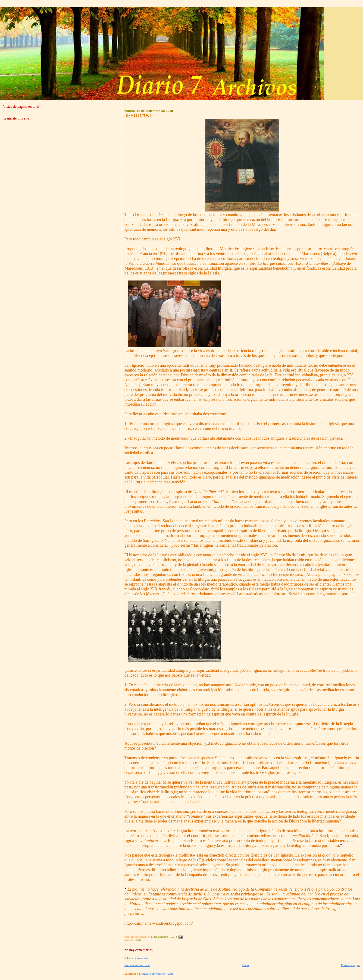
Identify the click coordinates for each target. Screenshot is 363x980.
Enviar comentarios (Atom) (158, 974)
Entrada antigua (350, 965)
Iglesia (138, 940)
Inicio (245, 965)
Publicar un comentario (137, 958)
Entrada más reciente (137, 965)
